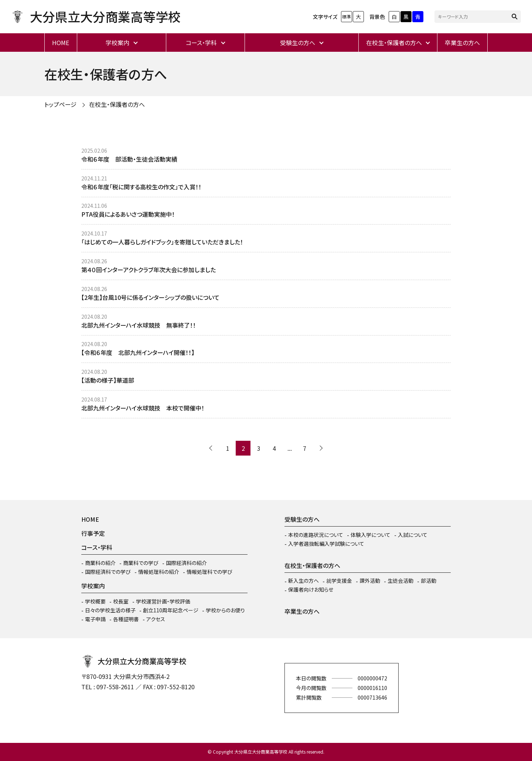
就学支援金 (339, 581)
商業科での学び (141, 563)
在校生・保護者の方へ (394, 43)
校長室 (121, 601)
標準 (347, 16)
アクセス (156, 619)
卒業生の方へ (462, 43)
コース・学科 (201, 43)
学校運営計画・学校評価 (163, 601)
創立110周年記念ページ (171, 610)
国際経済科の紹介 (186, 563)
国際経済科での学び (108, 572)
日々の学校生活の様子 (110, 610)
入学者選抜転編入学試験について (326, 544)
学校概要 (95, 601)
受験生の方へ (298, 43)
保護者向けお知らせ (311, 589)
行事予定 (93, 533)
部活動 (429, 581)
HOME (61, 43)
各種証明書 (126, 619)
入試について (413, 535)
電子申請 (95, 619)
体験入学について (371, 535)
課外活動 (370, 581)
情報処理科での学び (209, 572)
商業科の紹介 (100, 563)
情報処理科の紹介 (159, 572)
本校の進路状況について (316, 535)
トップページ (60, 104)
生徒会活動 (400, 581)
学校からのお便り (225, 610)
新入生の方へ (303, 581)
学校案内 (117, 43)
